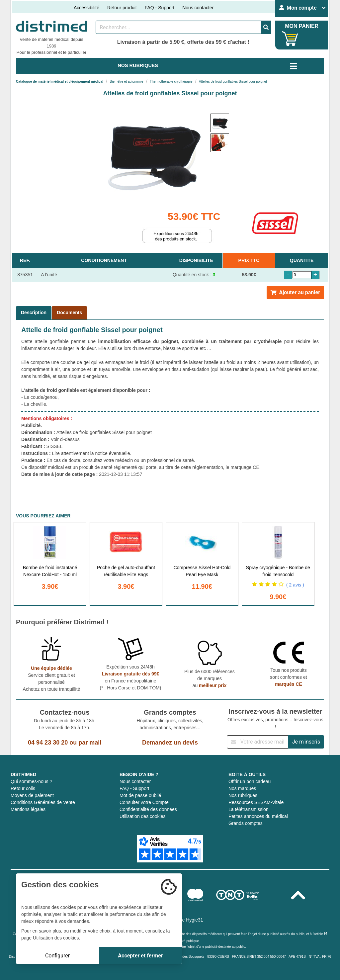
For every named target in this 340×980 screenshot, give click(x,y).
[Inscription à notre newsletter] (258, 742)
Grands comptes (246, 823)
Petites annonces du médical (258, 816)
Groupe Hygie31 (186, 920)
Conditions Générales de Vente (43, 802)
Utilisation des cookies (143, 816)
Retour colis (23, 788)
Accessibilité (86, 8)
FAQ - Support (160, 8)
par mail (90, 743)
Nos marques (242, 788)
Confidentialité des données (148, 809)
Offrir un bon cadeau (250, 781)
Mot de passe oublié (140, 795)
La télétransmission (249, 809)
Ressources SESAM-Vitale (256, 802)
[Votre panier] (290, 39)
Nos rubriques (243, 795)
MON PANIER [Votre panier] (302, 26)
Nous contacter (198, 8)
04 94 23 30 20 (48, 743)
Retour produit (122, 8)
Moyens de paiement (32, 795)
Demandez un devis (170, 743)
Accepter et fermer (140, 956)
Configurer (57, 956)
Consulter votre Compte (144, 802)
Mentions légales (28, 809)
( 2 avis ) (295, 585)
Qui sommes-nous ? (31, 781)
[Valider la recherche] (266, 27)
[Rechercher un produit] (178, 27)
